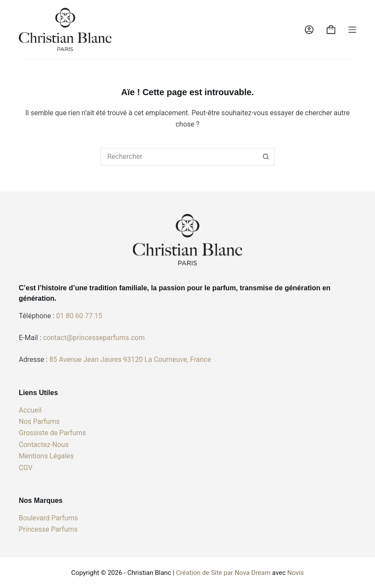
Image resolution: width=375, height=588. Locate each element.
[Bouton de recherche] (266, 157)
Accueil (30, 410)
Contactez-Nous (44, 445)
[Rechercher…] (179, 157)
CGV (26, 468)
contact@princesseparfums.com (94, 338)
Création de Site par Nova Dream (223, 573)
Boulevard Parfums (48, 518)
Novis (296, 573)
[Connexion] (309, 30)
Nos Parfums (39, 421)
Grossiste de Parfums (52, 433)
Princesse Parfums (48, 529)
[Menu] (352, 30)
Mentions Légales (46, 456)
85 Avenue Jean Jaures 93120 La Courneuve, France (130, 359)
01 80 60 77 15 (79, 316)
